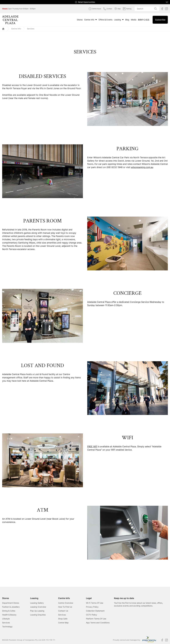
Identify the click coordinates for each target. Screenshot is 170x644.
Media (134, 20)
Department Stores (11, 603)
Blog (127, 20)
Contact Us (63, 611)
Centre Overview (66, 603)
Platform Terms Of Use (96, 619)
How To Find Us (65, 607)
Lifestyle (6, 619)
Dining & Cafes (9, 611)
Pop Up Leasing (37, 611)
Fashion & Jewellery (11, 607)
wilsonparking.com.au (142, 167)
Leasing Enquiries (38, 615)
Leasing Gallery (37, 603)
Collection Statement (95, 611)
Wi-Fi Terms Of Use (95, 603)
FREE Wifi (92, 446)
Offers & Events (105, 20)
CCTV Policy (92, 615)
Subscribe (160, 20)
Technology (7, 627)
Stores (80, 20)
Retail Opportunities (87, 2)
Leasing (119, 20)
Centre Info (91, 20)
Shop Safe (63, 619)
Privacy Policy (92, 607)
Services (6, 623)
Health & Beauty (9, 615)
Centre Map (63, 623)
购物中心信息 (144, 20)
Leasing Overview (38, 607)
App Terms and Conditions (98, 623)
